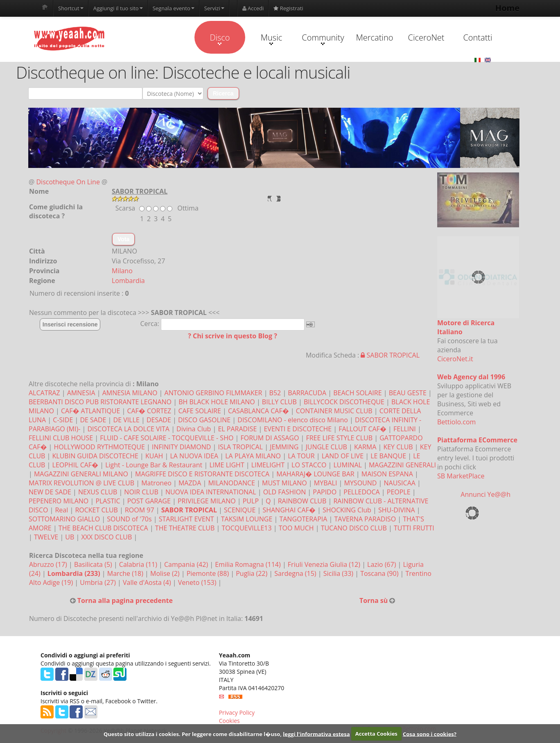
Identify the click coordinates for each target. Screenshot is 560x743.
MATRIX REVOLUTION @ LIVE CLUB (81, 483)
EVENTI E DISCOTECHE (298, 429)
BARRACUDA (307, 393)
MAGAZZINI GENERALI (402, 465)
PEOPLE (399, 492)
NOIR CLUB (141, 492)
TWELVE (46, 537)
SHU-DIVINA (397, 510)
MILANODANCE (231, 483)
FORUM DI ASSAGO (270, 438)
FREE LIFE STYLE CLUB (339, 438)
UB (70, 537)
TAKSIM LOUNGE (247, 519)
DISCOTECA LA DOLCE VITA (128, 429)
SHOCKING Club (347, 510)
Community (323, 39)
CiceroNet (426, 37)
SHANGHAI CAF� (289, 510)
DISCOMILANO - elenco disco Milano (293, 420)
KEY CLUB (398, 447)
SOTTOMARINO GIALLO (64, 519)
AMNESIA (81, 393)
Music (271, 39)
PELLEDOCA (361, 492)
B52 (275, 393)
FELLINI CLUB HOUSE (61, 438)
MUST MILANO (285, 483)
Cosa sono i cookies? (430, 734)
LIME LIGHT (227, 465)
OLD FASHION (285, 492)
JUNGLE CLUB (326, 447)
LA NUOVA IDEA (194, 456)
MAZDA (190, 483)
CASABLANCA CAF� (259, 411)
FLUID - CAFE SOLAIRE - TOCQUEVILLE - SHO (167, 438)
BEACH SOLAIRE (357, 393)
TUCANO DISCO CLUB (354, 528)
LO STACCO (309, 465)
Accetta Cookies (376, 734)
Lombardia (128, 281)
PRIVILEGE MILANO (207, 501)
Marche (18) (126, 573)
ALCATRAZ (44, 393)
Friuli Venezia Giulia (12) (325, 564)
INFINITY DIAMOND (181, 447)
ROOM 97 (140, 510)
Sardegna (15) (296, 573)
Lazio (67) (382, 564)
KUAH (154, 456)
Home (507, 8)
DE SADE (93, 420)
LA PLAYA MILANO (253, 456)
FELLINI (405, 429)
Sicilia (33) (339, 573)
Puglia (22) (252, 573)
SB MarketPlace (461, 476)
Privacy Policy (237, 712)
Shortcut (71, 8)
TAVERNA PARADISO (365, 519)
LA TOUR (301, 456)
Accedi (253, 8)
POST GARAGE (149, 501)
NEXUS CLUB (98, 492)
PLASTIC (108, 501)
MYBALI (326, 483)
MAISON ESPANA (387, 474)
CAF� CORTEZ (149, 411)
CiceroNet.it (455, 359)
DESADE (159, 420)
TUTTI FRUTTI (414, 528)
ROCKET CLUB (96, 510)
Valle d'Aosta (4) (148, 582)
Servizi (214, 8)
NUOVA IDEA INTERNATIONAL (211, 492)
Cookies (229, 721)
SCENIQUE (240, 510)
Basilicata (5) (94, 564)
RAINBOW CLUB (302, 501)
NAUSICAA (400, 483)
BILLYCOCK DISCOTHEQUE (344, 402)
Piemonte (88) (209, 573)
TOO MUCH (296, 528)
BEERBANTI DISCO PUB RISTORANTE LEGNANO (100, 402)
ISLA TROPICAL (240, 447)
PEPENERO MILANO (59, 501)
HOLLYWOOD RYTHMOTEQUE (99, 447)
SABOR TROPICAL (390, 355)
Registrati (288, 8)
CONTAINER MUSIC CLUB (334, 411)
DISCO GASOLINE (204, 420)
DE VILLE (126, 420)
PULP (251, 501)
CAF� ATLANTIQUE (90, 411)
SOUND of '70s (129, 519)
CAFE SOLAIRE (199, 411)
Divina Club (194, 429)
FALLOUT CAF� (362, 429)
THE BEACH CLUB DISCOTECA (103, 528)
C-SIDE (63, 420)
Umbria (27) (99, 582)
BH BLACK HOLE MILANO (217, 402)
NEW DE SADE (50, 492)
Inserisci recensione (70, 324)
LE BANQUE (388, 456)
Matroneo (156, 483)
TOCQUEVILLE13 (246, 528)
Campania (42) (187, 564)
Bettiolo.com (456, 422)
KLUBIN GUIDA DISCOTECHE (95, 456)
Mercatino (375, 37)
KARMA (365, 447)
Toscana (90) (380, 573)
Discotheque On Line (68, 182)
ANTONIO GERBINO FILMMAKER (213, 393)
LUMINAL (347, 465)
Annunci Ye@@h (485, 494)
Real (61, 510)
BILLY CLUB (279, 402)
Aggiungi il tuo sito (118, 8)
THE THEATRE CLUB (185, 528)
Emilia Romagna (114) (249, 564)
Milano (122, 271)
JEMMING (284, 447)
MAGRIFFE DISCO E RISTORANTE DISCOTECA (202, 474)
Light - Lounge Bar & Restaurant (154, 465)
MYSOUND (361, 483)
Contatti (478, 37)
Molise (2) (166, 573)
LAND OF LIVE (343, 456)
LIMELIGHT (268, 465)
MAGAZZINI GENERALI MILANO (81, 474)
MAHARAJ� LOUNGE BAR (315, 474)
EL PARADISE (237, 429)
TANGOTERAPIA (303, 519)
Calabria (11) (139, 564)
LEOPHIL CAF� (76, 465)
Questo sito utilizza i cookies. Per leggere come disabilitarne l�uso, (193, 734)
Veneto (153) (198, 582)
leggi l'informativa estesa (316, 734)
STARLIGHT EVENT (186, 519)
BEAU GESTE (408, 393)
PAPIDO (325, 492)
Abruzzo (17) (49, 564)
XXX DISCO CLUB (106, 537)
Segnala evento (174, 8)
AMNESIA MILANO (130, 393)
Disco (220, 39)
